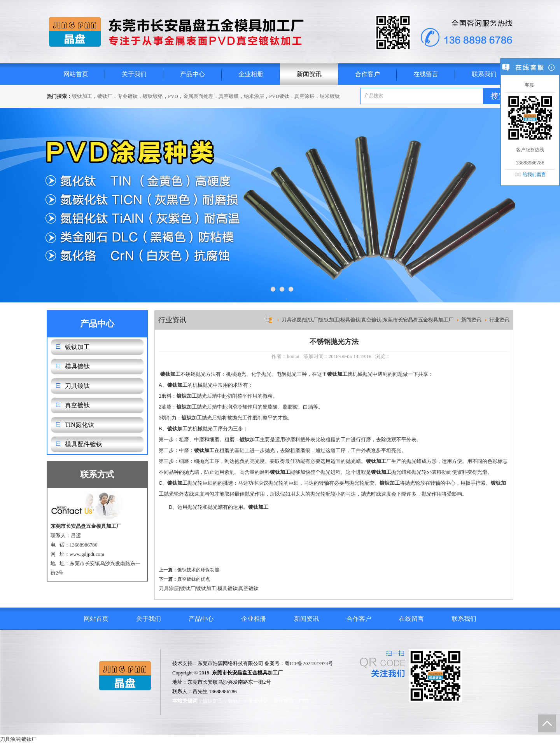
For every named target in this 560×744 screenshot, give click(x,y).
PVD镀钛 (279, 96)
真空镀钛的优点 (194, 579)
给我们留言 (534, 175)
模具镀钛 (77, 366)
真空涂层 (304, 96)
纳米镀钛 (330, 96)
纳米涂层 (254, 96)
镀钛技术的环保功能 (198, 570)
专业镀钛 (128, 96)
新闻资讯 (309, 74)
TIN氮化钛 (80, 425)
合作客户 (367, 74)
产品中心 (192, 74)
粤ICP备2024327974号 (309, 663)
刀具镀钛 (77, 386)
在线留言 (426, 74)
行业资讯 (499, 320)
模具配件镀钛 (84, 444)
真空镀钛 (77, 405)
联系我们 (484, 74)
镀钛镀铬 (153, 96)
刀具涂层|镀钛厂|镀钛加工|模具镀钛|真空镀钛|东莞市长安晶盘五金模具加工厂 (367, 320)
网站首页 (76, 74)
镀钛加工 (82, 96)
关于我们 (134, 74)
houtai (293, 356)
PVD (173, 96)
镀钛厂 (105, 96)
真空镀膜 (229, 96)
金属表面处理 (198, 96)
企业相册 (251, 74)
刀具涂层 (169, 588)
